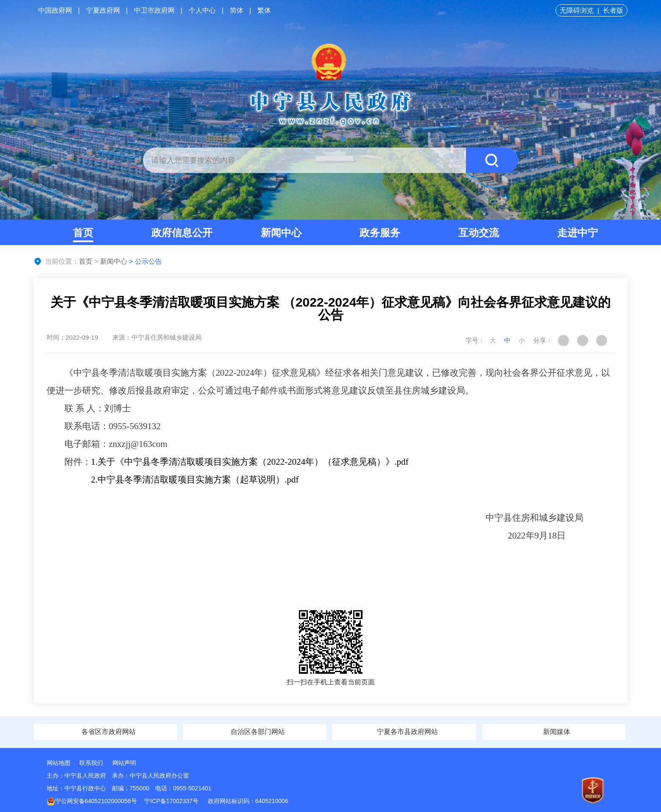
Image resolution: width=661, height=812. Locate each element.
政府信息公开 (182, 233)
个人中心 (202, 10)
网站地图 (59, 763)
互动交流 (479, 233)
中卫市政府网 (154, 10)
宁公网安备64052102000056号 (92, 801)
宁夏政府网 (103, 10)
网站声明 (124, 763)
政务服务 (380, 233)
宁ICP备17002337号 (172, 801)
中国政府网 (55, 10)
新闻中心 (281, 233)
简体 (237, 10)
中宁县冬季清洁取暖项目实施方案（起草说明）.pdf (198, 480)
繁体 (264, 10)
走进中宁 (577, 233)
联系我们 (91, 763)
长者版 (613, 10)
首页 (83, 233)
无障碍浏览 (577, 10)
